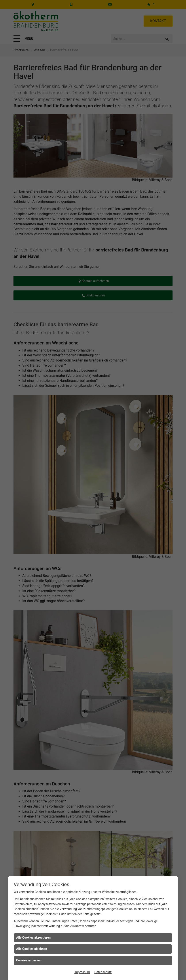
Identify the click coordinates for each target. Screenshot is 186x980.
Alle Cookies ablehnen (32, 949)
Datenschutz (103, 972)
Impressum (82, 972)
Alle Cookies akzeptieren (33, 937)
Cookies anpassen (29, 960)
